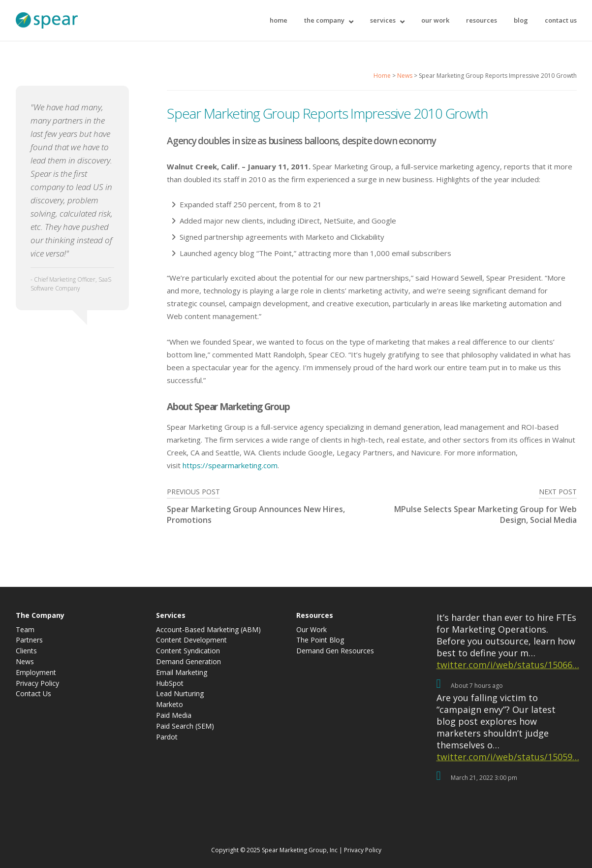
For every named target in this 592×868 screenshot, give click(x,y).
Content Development (191, 640)
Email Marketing (182, 673)
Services (383, 20)
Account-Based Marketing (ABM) (208, 630)
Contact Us (561, 20)
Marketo (170, 705)
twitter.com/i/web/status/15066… (508, 665)
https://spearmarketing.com (230, 465)
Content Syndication (188, 651)
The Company (324, 20)
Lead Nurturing (180, 694)
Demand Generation (188, 662)
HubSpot (170, 684)
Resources (482, 20)
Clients (26, 651)
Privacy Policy (37, 684)
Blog (521, 20)
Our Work (435, 20)
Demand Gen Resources (335, 651)
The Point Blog (320, 640)
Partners (29, 640)
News (405, 76)
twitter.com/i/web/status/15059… (508, 757)
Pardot (167, 737)
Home (279, 20)
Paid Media (174, 716)
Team (25, 630)
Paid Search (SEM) (185, 726)
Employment (36, 673)
